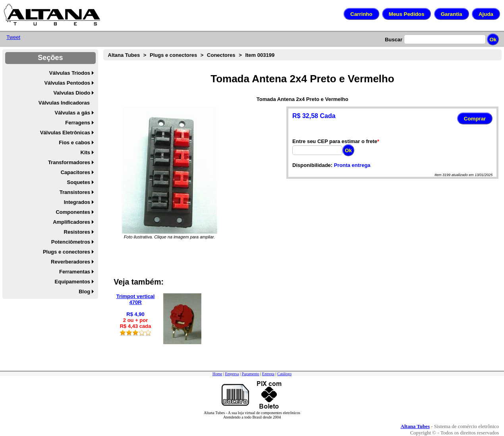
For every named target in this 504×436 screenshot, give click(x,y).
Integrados (77, 202)
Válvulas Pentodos (68, 83)
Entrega (268, 374)
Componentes (73, 212)
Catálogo (284, 374)
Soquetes (79, 182)
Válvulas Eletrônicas (65, 133)
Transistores (75, 192)
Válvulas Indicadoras (64, 103)
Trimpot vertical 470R (136, 299)
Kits (86, 152)
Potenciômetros (71, 242)
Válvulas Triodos (70, 73)
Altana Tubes (124, 55)
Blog (84, 292)
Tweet (13, 37)
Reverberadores (70, 262)
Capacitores (75, 172)
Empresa (232, 374)
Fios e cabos (74, 142)
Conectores (221, 55)
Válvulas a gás (72, 113)
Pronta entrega (352, 165)
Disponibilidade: (312, 165)
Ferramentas (75, 272)
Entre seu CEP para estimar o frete (335, 141)
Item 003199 (260, 55)
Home (217, 374)
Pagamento (250, 374)
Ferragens (78, 123)
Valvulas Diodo (72, 93)
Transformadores (69, 162)
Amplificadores (71, 222)
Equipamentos (73, 282)
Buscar (394, 40)
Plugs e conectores (67, 252)
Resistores (77, 232)
